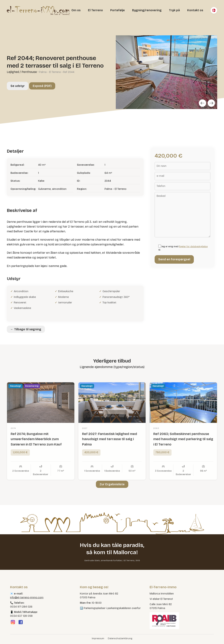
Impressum (98, 638)
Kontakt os (195, 10)
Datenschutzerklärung (120, 638)
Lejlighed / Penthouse (22, 72)
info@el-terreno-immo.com (27, 598)
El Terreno (95, 10)
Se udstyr (18, 86)
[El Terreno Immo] (38, 10)
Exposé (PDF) (42, 86)
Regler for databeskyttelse (193, 247)
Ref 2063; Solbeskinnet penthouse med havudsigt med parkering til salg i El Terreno (183, 453)
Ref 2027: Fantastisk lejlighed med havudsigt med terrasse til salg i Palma (110, 453)
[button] (8, 636)
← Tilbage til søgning (26, 329)
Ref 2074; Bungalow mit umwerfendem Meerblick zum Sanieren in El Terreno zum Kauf (36, 453)
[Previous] (202, 103)
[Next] (211, 103)
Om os (76, 10)
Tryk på (174, 10)
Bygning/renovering (147, 10)
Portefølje (118, 10)
